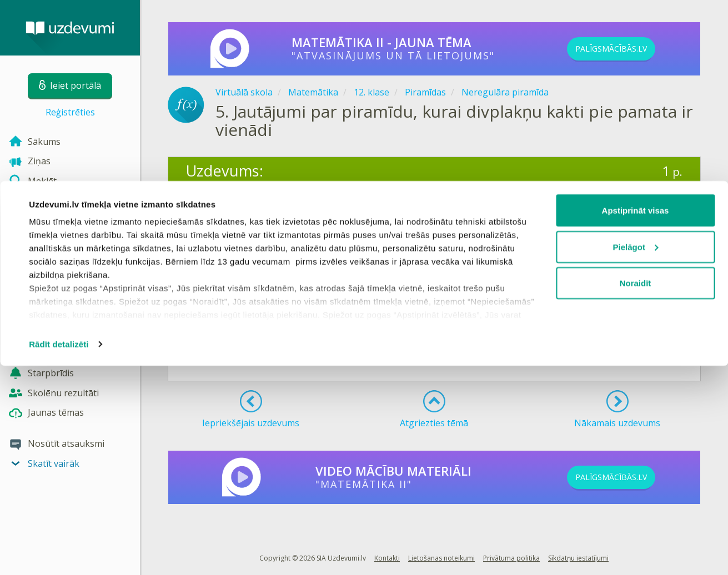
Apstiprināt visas (636, 419)
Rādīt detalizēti (59, 553)
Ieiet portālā (220, 352)
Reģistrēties (70, 112)
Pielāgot (636, 456)
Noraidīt (636, 492)
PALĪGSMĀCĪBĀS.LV (630, 49)
